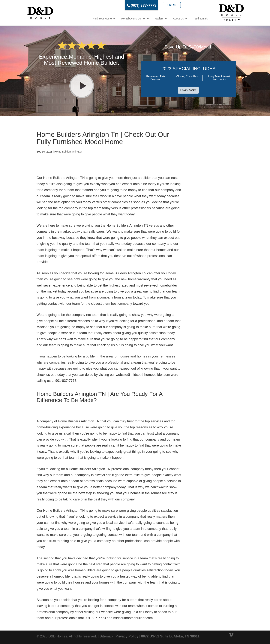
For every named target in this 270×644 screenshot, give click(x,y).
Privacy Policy (127, 636)
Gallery (143, 19)
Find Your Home (86, 19)
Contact (155, 5)
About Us (162, 19)
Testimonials (184, 19)
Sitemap (106, 636)
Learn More (188, 90)
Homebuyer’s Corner (117, 19)
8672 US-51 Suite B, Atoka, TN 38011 (170, 636)
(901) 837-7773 (127, 5)
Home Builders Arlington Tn (70, 152)
